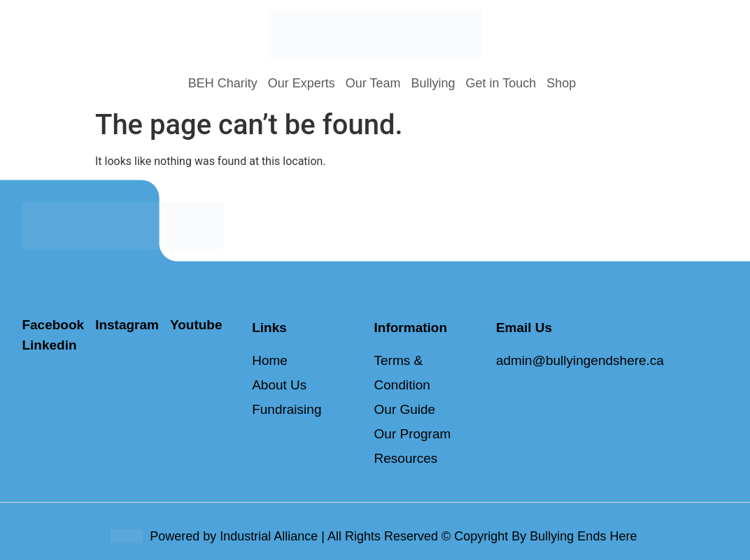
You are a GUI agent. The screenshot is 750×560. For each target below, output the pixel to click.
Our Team (373, 83)
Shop (561, 83)
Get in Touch (501, 83)
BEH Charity (223, 83)
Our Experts (302, 83)
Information (411, 328)
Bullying (433, 83)
